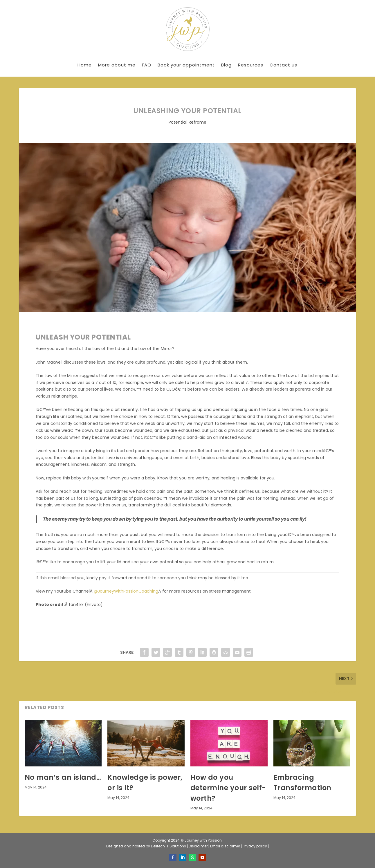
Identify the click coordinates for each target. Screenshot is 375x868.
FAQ (147, 65)
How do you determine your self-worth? (228, 788)
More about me (117, 65)
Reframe (198, 122)
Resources (251, 65)
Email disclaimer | (226, 846)
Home (85, 65)
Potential (178, 122)
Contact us (283, 65)
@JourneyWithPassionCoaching (126, 591)
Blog (226, 65)
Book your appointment (186, 65)
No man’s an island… (63, 777)
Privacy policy (255, 846)
